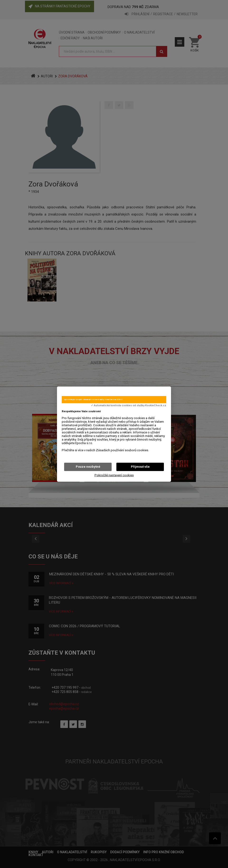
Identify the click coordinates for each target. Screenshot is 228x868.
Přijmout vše (140, 467)
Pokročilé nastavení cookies (114, 475)
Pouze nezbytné (88, 467)
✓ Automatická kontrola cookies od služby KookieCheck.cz (129, 406)
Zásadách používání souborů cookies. (122, 450)
